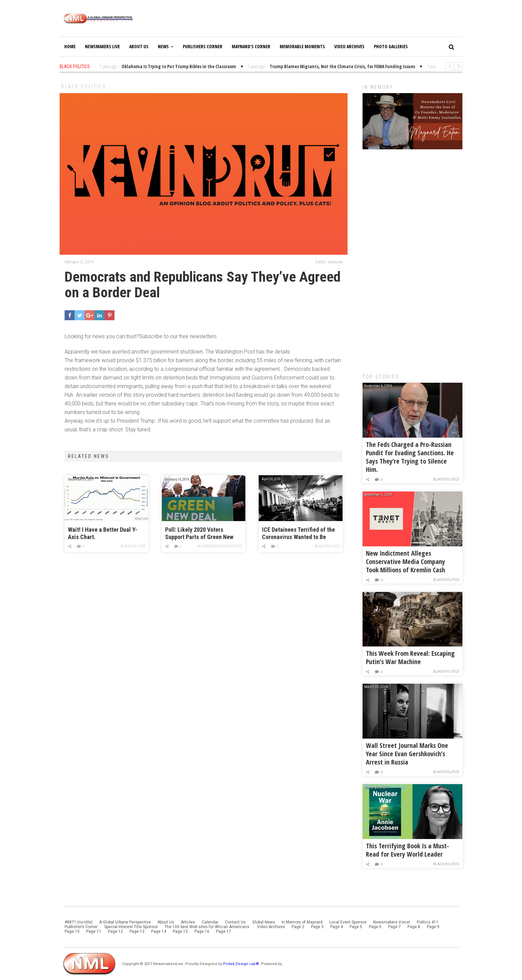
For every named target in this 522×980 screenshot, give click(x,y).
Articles (188, 922)
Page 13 (137, 931)
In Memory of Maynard (302, 922)
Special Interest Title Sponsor (131, 927)
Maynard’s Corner (251, 46)
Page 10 (72, 931)
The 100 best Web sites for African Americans (207, 927)
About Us (139, 46)
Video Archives (349, 46)
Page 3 (317, 927)
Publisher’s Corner (81, 927)
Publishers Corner (203, 46)
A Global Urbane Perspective (125, 922)
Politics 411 (428, 922)
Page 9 (433, 927)
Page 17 (224, 931)
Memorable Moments (302, 46)
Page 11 (94, 931)
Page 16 (202, 931)
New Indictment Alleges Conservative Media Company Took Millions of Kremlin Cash (405, 561)
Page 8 (414, 927)
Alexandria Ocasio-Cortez (220, 546)
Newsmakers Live (102, 46)
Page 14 (159, 931)
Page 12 (115, 931)
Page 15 (180, 931)
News (166, 46)
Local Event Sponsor (348, 922)
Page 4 (337, 927)
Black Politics (84, 86)
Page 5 (356, 927)
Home (70, 46)
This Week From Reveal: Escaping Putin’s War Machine (410, 657)
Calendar (210, 922)
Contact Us (235, 922)
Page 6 (375, 927)
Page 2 (298, 927)
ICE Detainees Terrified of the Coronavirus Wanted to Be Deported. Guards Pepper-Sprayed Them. (298, 534)
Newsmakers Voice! (392, 922)
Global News (264, 922)
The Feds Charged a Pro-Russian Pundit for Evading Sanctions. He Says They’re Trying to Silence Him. (410, 457)
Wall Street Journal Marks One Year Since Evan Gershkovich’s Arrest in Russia (407, 754)
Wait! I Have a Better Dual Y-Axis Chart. (103, 533)
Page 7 (394, 927)
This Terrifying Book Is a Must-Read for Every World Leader (407, 850)
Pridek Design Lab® (242, 964)
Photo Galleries (391, 46)
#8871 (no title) (79, 922)
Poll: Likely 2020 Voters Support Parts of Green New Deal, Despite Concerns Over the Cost (201, 534)
